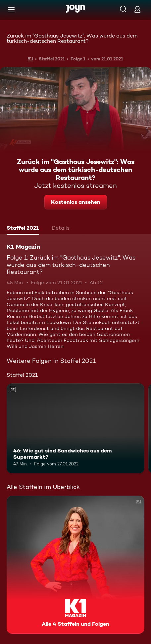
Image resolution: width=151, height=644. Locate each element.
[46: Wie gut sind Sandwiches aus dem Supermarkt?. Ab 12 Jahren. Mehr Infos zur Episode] (75, 428)
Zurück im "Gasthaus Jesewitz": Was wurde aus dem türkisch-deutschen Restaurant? (72, 38)
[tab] (23, 229)
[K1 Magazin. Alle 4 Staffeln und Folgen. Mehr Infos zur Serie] (75, 565)
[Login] (137, 9)
